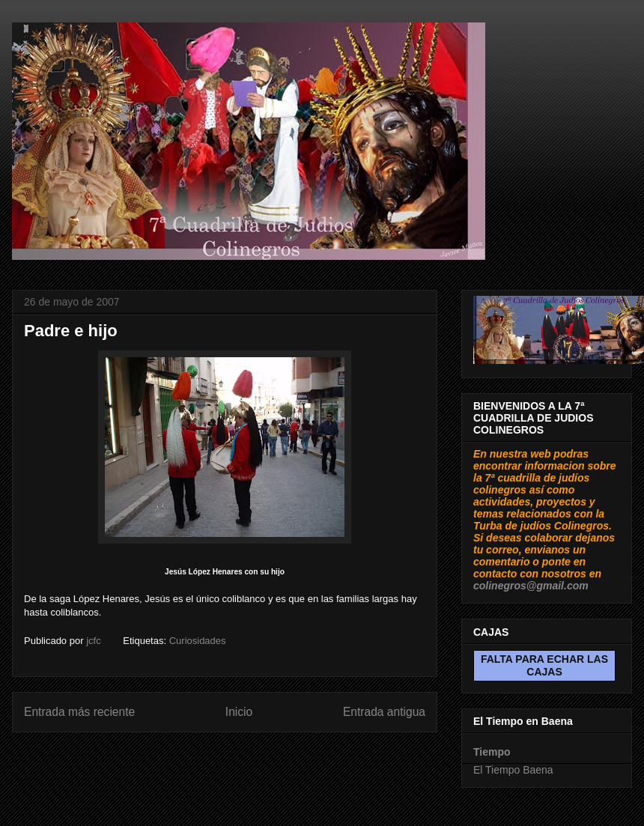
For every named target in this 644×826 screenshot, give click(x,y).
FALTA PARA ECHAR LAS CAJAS (544, 665)
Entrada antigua (384, 712)
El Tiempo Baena (513, 770)
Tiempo (492, 752)
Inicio (239, 712)
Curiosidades (198, 641)
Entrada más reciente (79, 712)
